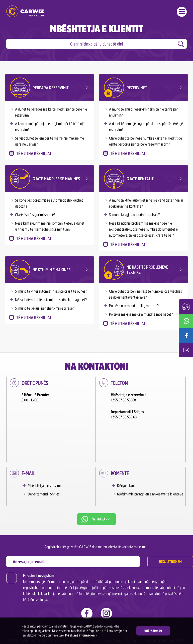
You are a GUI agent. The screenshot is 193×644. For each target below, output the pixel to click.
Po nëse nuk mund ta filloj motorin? (134, 306)
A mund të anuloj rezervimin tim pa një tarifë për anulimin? (143, 112)
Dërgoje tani (126, 443)
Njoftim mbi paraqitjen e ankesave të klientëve (150, 452)
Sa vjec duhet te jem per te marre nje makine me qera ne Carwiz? (50, 141)
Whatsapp (101, 477)
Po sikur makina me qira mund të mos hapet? (141, 314)
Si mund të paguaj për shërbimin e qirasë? (44, 308)
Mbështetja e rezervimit (45, 443)
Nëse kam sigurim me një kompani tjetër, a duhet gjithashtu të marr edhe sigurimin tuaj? (50, 226)
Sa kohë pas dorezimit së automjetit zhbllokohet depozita (49, 203)
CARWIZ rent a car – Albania (25, 11)
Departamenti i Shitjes (44, 452)
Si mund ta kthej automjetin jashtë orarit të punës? (51, 291)
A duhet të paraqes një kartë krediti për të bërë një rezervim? (51, 112)
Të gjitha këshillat (34, 153)
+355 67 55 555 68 (124, 417)
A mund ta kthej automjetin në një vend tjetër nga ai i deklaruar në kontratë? (146, 203)
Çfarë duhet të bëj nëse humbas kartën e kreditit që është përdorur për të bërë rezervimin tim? (146, 141)
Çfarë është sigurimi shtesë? (35, 215)
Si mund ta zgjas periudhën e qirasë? (135, 215)
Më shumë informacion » (81, 635)
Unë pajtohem (153, 631)
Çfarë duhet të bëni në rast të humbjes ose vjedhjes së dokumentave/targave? (146, 294)
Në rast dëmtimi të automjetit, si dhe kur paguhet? (51, 300)
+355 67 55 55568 (123, 400)
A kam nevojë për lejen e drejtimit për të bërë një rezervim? (50, 127)
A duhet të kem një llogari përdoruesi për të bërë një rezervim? (146, 127)
